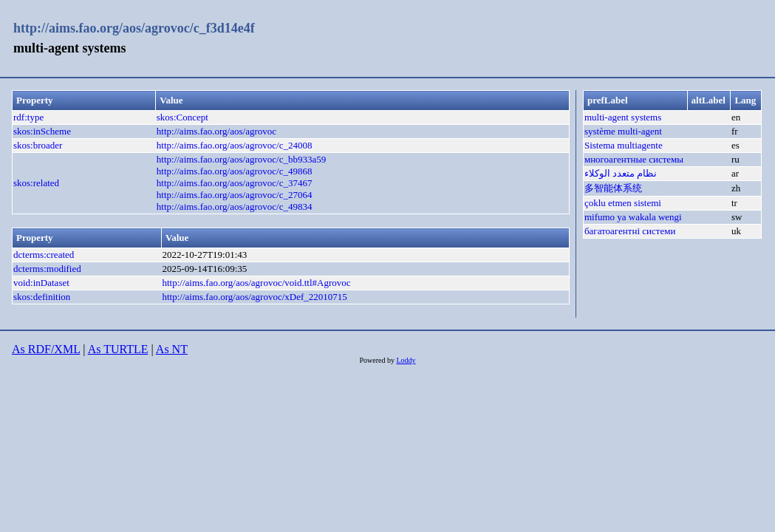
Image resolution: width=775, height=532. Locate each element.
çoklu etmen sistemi (623, 203)
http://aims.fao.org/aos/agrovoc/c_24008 (235, 145)
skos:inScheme (42, 131)
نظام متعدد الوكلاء (621, 173)
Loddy (406, 360)
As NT (172, 349)
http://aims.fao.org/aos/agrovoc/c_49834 (235, 207)
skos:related (36, 183)
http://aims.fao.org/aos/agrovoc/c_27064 (235, 195)
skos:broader (38, 145)
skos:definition (42, 297)
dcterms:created (44, 255)
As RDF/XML (46, 349)
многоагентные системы (634, 159)
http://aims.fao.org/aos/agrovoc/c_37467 (235, 183)
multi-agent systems (623, 117)
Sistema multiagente (624, 145)
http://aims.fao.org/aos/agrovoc (216, 131)
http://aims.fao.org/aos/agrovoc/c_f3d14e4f (134, 28)
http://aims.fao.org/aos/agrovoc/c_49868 (235, 171)
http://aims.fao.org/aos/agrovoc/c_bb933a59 (241, 159)
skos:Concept (182, 117)
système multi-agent (623, 131)
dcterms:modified (47, 269)
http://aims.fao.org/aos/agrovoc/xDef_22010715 (254, 297)
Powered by (378, 360)
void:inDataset (41, 283)
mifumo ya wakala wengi (633, 217)
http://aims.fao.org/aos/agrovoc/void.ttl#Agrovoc (256, 283)
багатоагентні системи (630, 231)
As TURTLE (118, 349)
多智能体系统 (613, 188)
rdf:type (28, 117)
